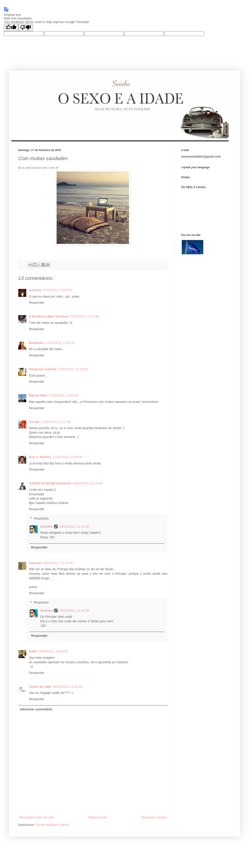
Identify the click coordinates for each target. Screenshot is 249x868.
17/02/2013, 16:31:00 (84, 316)
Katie (33, 651)
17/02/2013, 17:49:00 (73, 369)
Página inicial (98, 817)
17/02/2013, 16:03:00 (57, 290)
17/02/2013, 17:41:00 (60, 343)
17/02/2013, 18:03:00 (63, 395)
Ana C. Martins (40, 457)
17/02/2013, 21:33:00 (67, 457)
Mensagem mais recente (37, 817)
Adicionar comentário (36, 709)
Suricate (35, 563)
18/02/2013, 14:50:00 (53, 651)
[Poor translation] (26, 28)
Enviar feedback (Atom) (53, 825)
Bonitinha (36, 343)
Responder (37, 303)
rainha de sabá (40, 687)
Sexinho (46, 527)
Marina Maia (38, 395)
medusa (35, 290)
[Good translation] (11, 28)
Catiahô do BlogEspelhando (50, 483)
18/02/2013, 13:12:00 (58, 563)
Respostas (41, 518)
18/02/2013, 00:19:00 (88, 483)
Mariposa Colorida (43, 369)
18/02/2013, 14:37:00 (74, 611)
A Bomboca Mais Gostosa (48, 316)
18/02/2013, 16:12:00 (67, 687)
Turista (34, 422)
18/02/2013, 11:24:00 (74, 527)
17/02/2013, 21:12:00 (56, 422)
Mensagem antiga (154, 817)
